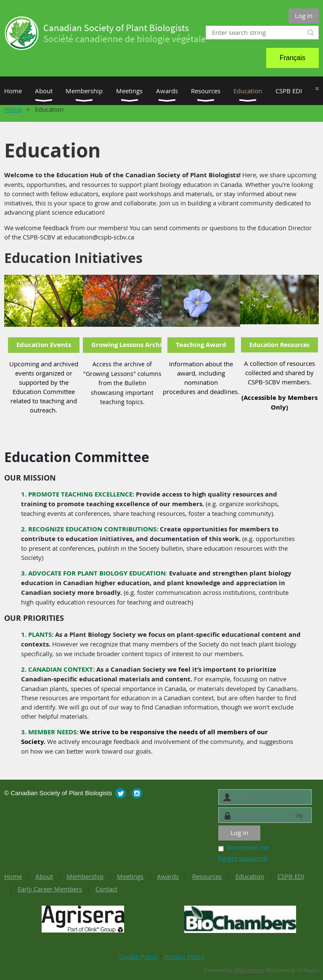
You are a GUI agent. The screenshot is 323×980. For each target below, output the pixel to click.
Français (293, 58)
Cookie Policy (138, 956)
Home (13, 109)
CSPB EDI (291, 876)
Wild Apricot (249, 970)
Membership (85, 876)
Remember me (248, 847)
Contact (106, 889)
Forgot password (243, 858)
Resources (207, 876)
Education (250, 876)
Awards (168, 876)
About (44, 876)
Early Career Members (50, 889)
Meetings (130, 876)
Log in (304, 16)
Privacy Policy (184, 956)
